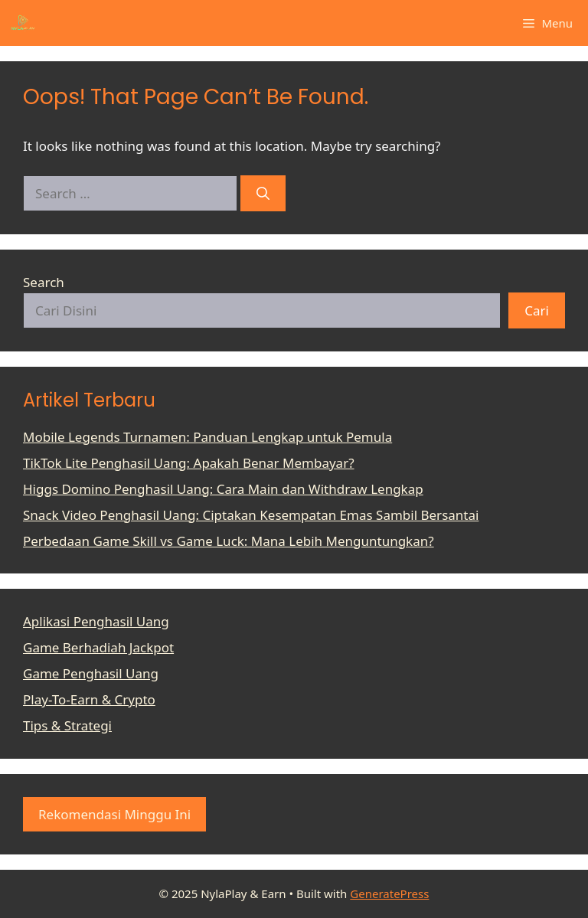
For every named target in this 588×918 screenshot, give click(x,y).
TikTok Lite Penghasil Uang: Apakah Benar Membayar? (189, 463)
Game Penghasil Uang (91, 673)
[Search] (263, 194)
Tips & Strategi (67, 725)
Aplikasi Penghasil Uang (96, 621)
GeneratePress (389, 893)
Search (44, 282)
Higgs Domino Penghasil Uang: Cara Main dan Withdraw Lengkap (223, 489)
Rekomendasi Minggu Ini (114, 814)
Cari (537, 310)
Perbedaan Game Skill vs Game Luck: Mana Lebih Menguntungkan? (229, 541)
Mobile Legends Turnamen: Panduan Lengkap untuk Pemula (207, 437)
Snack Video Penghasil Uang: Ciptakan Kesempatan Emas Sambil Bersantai (251, 515)
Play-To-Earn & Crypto (89, 699)
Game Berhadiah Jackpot (98, 647)
